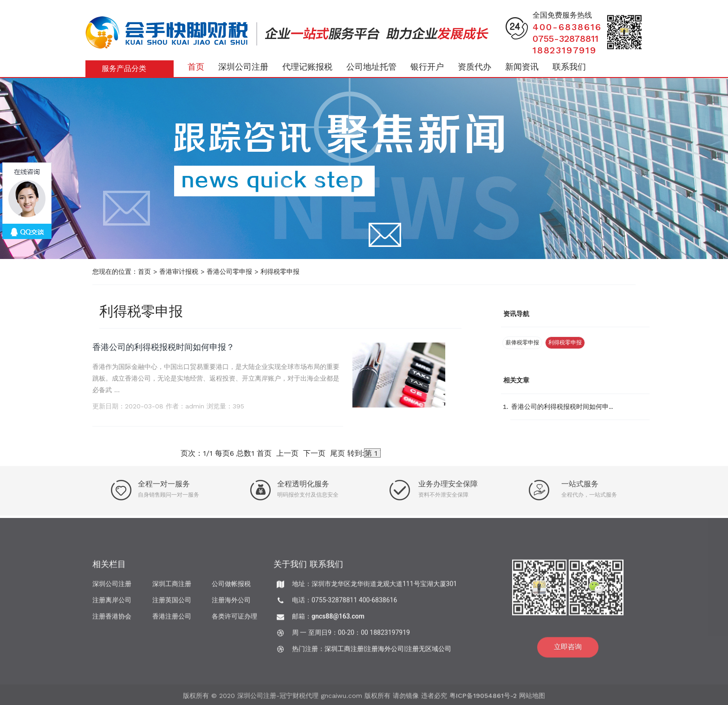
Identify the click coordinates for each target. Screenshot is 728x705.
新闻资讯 (522, 67)
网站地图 (532, 699)
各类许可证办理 (234, 620)
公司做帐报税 (231, 587)
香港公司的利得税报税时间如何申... (562, 407)
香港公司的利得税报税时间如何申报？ (163, 347)
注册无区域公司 (429, 652)
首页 (196, 67)
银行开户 (427, 67)
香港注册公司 (172, 620)
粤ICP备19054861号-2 (483, 699)
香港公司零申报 (229, 272)
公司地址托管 (371, 67)
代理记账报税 (307, 67)
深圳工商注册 (172, 587)
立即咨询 (568, 650)
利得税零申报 (280, 272)
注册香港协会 (112, 620)
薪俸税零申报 (522, 343)
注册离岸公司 (112, 603)
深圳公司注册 (243, 67)
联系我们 (569, 67)
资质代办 (474, 67)
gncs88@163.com (338, 620)
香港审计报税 (179, 272)
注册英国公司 (172, 603)
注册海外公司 (231, 603)
